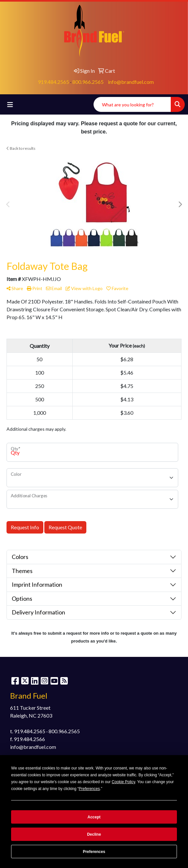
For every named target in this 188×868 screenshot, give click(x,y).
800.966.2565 (88, 82)
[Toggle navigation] (10, 105)
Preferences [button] (89, 789)
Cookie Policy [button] (123, 782)
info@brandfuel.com (131, 82)
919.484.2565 (53, 82)
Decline (94, 834)
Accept (94, 817)
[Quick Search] (132, 104)
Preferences (94, 852)
